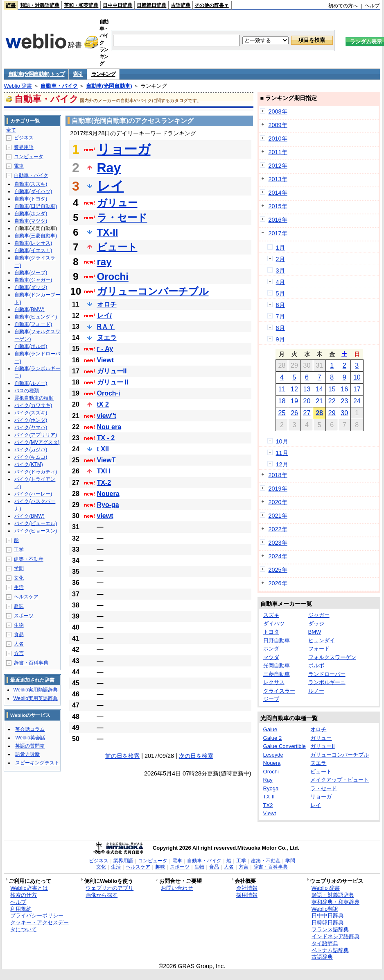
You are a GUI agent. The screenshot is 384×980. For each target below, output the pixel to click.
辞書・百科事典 (31, 663)
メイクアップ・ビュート (340, 780)
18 (282, 401)
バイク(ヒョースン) (36, 531)
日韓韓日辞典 (151, 5)
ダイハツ (274, 624)
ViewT (106, 460)
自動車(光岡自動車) (109, 86)
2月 (280, 259)
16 (344, 389)
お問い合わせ (177, 888)
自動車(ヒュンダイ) (36, 317)
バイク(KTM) (28, 464)
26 (294, 413)
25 (282, 413)
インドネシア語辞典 (335, 936)
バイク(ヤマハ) (31, 427)
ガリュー (117, 203)
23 (344, 401)
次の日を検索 (196, 756)
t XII (103, 449)
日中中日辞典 (117, 5)
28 (319, 413)
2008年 (278, 111)
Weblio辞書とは (29, 888)
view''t (107, 416)
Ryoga (271, 788)
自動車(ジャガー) (33, 280)
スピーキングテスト (37, 763)
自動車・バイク (59, 86)
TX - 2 (106, 438)
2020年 (278, 502)
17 (357, 389)
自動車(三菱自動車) (36, 236)
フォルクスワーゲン (332, 657)
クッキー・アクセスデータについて (40, 926)
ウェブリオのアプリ (110, 888)
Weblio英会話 (30, 738)
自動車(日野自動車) (36, 206)
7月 (280, 316)
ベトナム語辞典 (330, 950)
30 (344, 413)
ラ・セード (122, 217)
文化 (19, 578)
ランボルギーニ (327, 682)
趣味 (19, 606)
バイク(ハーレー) (33, 494)
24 (357, 401)
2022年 (278, 529)
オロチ (107, 304)
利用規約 (21, 909)
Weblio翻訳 (325, 909)
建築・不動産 (29, 559)
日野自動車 (277, 640)
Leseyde (273, 755)
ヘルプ (372, 6)
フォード (319, 649)
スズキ (271, 615)
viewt (105, 516)
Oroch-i (109, 393)
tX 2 (103, 404)
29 (332, 413)
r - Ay (105, 349)
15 (332, 389)
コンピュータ (29, 157)
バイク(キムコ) (31, 457)
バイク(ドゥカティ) (36, 472)
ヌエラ (107, 338)
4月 (280, 282)
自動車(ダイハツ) (33, 191)
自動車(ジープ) (31, 273)
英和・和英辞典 (81, 5)
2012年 (278, 166)
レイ (111, 186)
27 (307, 413)
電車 (19, 166)
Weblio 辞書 (18, 86)
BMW (315, 632)
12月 (282, 464)
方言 (19, 653)
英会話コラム (30, 729)
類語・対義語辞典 (40, 5)
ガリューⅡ (113, 382)
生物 (19, 625)
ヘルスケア (26, 597)
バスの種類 (27, 391)
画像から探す (102, 895)
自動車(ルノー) (31, 383)
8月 (280, 328)
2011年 (278, 152)
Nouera (108, 494)
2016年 (278, 220)
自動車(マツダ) (31, 221)
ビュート (117, 247)
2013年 (278, 179)
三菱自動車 (277, 674)
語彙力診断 (27, 754)
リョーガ (124, 149)
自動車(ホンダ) (31, 214)
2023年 (278, 543)
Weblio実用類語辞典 (35, 690)
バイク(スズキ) (31, 413)
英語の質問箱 (30, 746)
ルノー (316, 691)
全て (11, 130)
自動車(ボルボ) (31, 346)
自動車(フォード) (33, 324)
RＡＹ (106, 326)
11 (282, 389)
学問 (19, 568)
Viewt (106, 360)
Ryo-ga (108, 505)
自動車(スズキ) (31, 184)
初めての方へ (343, 6)
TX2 (268, 805)
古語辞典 (181, 5)
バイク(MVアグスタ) (37, 442)
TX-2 (104, 483)
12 (294, 389)
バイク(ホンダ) (31, 420)
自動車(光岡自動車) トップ (36, 74)
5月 (280, 293)
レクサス (274, 682)
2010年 (278, 139)
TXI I (104, 471)
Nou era (109, 427)
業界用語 (24, 147)
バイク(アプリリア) (36, 435)
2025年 (278, 570)
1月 (280, 248)
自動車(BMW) (29, 309)
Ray (109, 168)
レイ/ (104, 315)
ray (104, 262)
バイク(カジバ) (31, 450)
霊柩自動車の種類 (34, 398)
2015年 (278, 206)
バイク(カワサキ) (33, 405)
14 (319, 389)
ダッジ (316, 624)
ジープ (271, 699)
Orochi (113, 276)
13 (307, 389)
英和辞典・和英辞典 (335, 902)
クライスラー (279, 691)
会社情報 (247, 888)
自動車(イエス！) (33, 250)
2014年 (278, 193)
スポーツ (24, 616)
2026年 (278, 583)
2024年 (278, 556)
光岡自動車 (277, 665)
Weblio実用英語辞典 (35, 698)
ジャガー (319, 615)
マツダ (271, 657)
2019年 (278, 489)
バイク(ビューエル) (36, 523)
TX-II (108, 232)
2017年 (278, 233)
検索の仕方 (24, 895)
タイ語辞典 (325, 943)
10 (357, 377)
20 (307, 401)
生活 (19, 587)
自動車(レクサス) (33, 243)
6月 (280, 305)
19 (294, 401)
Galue (270, 729)
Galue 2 (273, 738)
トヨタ (271, 632)
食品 (19, 634)
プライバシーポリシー (37, 915)
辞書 (11, 5)
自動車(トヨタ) (31, 199)
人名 (19, 644)
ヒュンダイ (322, 640)
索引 (78, 74)
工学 (19, 550)
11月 (282, 453)
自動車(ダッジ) (31, 287)
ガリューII (112, 371)
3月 (280, 271)
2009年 (278, 125)
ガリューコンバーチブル (153, 291)
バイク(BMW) (29, 516)
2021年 (278, 516)
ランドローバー (327, 674)
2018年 (278, 475)
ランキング (103, 74)
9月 (280, 339)
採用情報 (247, 895)
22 (332, 401)
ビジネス (24, 138)
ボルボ (316, 665)
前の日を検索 (122, 756)
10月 (282, 441)
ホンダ (271, 649)
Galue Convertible (285, 746)
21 (319, 401)
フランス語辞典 (330, 929)
